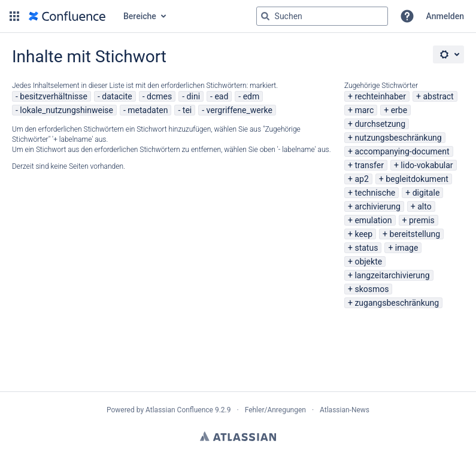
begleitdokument (417, 179)
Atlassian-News (345, 410)
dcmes (159, 96)
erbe (399, 110)
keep (363, 234)
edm (251, 96)
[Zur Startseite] (67, 16)
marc (364, 110)
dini (193, 96)
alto (424, 206)
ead (221, 96)
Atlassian (238, 436)
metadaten (148, 110)
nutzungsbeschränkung (398, 138)
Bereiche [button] (140, 16)
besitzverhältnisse (54, 96)
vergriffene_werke (239, 110)
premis (422, 220)
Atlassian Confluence (179, 410)
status (366, 248)
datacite (117, 96)
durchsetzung (380, 124)
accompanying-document (402, 151)
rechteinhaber (380, 96)
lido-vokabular (427, 165)
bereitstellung (415, 234)
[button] (14, 16)
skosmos (372, 289)
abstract (438, 96)
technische (375, 193)
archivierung (377, 206)
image (407, 248)
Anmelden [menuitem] (445, 16)
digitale (426, 193)
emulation (373, 220)
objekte (368, 262)
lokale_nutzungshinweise (66, 110)
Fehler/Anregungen (275, 410)
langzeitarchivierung (392, 275)
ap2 (361, 179)
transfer (369, 165)
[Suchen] (265, 16)
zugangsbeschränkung (397, 303)
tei (187, 110)
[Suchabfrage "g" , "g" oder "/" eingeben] (322, 16)
